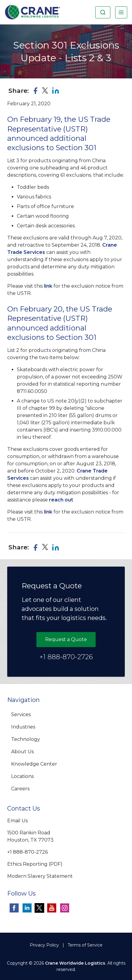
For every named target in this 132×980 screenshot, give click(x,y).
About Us (22, 752)
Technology (26, 739)
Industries (23, 727)
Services (21, 714)
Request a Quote (66, 639)
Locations (22, 776)
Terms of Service (85, 945)
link (48, 286)
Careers (20, 789)
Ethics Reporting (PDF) (35, 864)
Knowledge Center (34, 764)
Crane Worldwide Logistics (75, 963)
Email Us (17, 821)
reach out (61, 500)
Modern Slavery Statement (40, 876)
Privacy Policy (44, 945)
